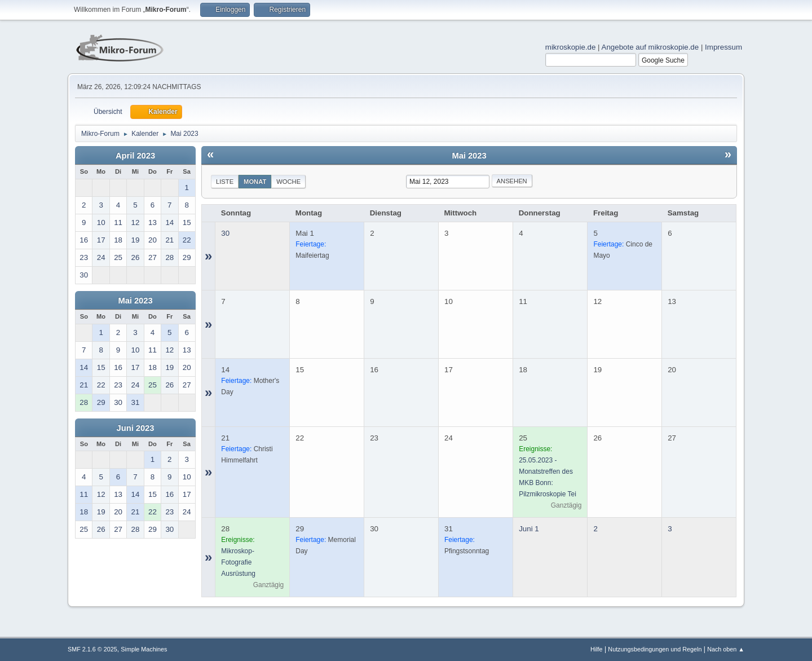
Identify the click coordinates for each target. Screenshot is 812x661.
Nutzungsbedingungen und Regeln (655, 649)
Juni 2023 (136, 428)
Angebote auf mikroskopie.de (650, 47)
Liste (225, 182)
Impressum (723, 47)
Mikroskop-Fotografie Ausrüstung (238, 562)
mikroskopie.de (571, 47)
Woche (288, 182)
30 (225, 233)
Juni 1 (529, 529)
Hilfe (597, 649)
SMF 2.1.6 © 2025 (92, 649)
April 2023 (135, 156)
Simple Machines (144, 649)
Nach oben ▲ (726, 649)
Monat (255, 182)
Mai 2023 (135, 301)
